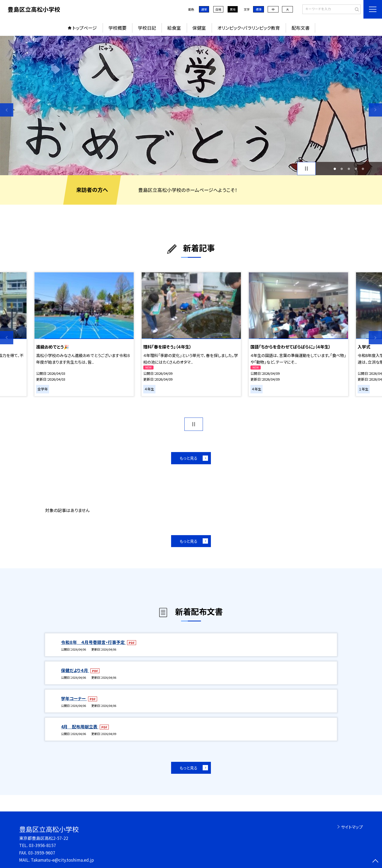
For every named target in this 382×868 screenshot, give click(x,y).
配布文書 (301, 28)
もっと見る (188, 458)
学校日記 (147, 28)
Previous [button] (7, 110)
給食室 (174, 28)
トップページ (85, 28)
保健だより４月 (75, 670)
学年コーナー (74, 698)
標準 (259, 9)
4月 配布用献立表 (80, 727)
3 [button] (349, 169)
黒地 (233, 9)
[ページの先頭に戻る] (375, 861)
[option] (191, 106)
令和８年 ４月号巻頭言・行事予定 (93, 642)
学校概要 (118, 28)
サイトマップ (352, 827)
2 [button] (342, 169)
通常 (204, 9)
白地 (218, 9)
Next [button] (375, 110)
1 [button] (335, 169)
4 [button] (356, 169)
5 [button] (363, 169)
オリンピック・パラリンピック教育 (249, 28)
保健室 (199, 28)
